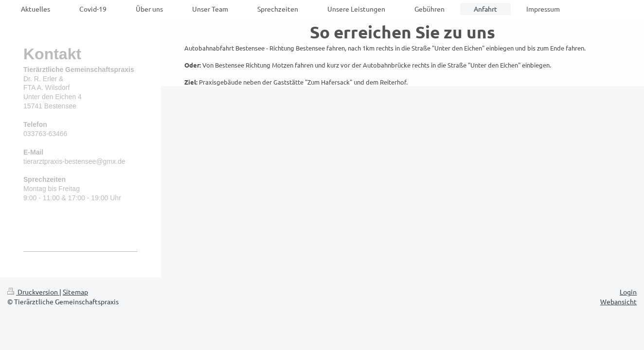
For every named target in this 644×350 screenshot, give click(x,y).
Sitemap (75, 292)
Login (628, 292)
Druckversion (33, 292)
